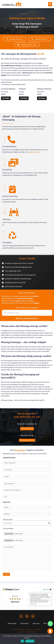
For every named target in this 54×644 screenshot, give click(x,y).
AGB (45, 623)
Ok (22, 641)
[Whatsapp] (50, 624)
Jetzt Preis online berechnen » (27, 319)
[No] (52, 639)
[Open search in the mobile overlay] (27, 313)
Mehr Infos (47, 589)
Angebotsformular (34, 152)
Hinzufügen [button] (6, 98)
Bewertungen (12, 623)
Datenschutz (24, 623)
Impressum (36, 623)
